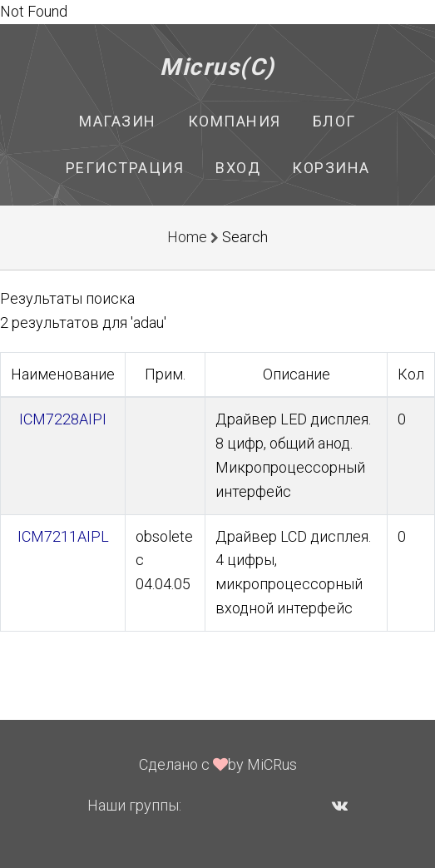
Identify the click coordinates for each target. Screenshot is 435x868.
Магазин (118, 121)
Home (187, 237)
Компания (235, 121)
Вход (238, 168)
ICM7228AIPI (63, 419)
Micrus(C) (217, 67)
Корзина (331, 168)
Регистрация (125, 168)
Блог (334, 121)
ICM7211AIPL (63, 536)
